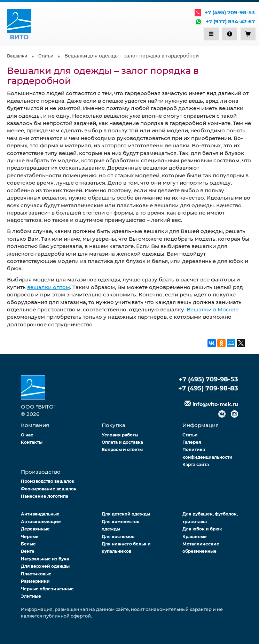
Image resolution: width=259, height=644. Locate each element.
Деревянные (35, 529)
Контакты (32, 442)
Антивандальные (40, 514)
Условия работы (120, 435)
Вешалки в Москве (213, 309)
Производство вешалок (48, 481)
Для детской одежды (126, 514)
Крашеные (195, 537)
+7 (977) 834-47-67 (230, 21)
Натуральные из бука (45, 559)
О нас (27, 435)
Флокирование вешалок (49, 489)
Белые (28, 544)
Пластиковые (36, 574)
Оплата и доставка (122, 442)
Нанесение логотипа (45, 496)
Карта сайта (196, 464)
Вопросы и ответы (122, 449)
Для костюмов (118, 537)
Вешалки (17, 56)
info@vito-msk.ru (215, 404)
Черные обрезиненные (47, 589)
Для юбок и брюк (202, 529)
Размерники (35, 581)
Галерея (192, 442)
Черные (30, 537)
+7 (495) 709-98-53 (230, 12)
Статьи (46, 56)
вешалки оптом (49, 287)
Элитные (31, 596)
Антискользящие (41, 522)
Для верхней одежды (45, 566)
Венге (28, 551)
